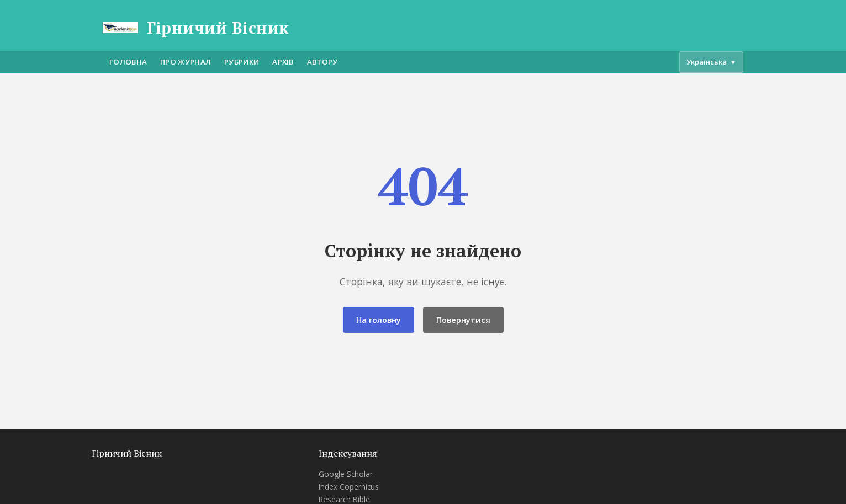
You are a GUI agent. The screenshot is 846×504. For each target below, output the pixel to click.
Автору (322, 62)
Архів (283, 62)
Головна (128, 62)
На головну (379, 320)
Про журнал (186, 62)
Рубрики (242, 62)
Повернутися (463, 320)
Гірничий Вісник (218, 28)
